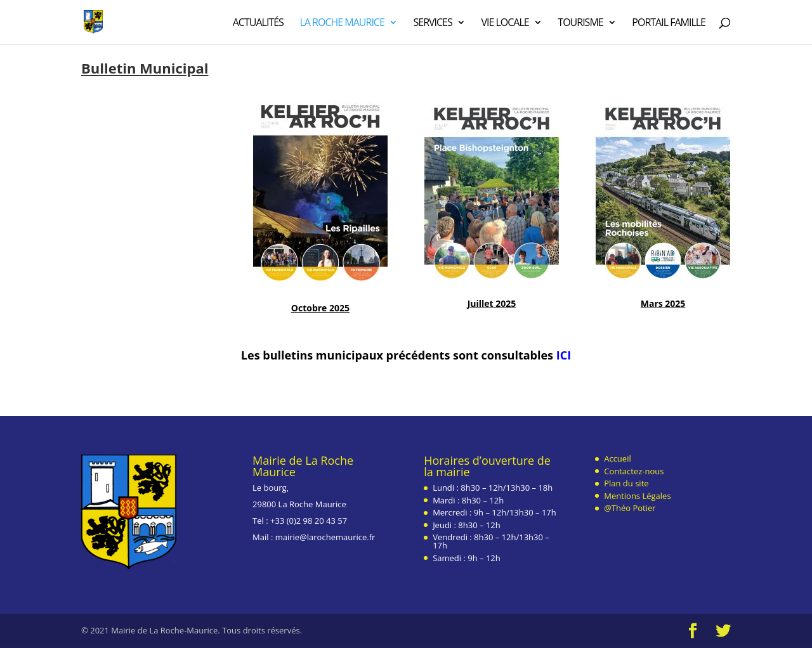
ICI (564, 355)
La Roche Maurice (342, 23)
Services (432, 23)
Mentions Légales (637, 496)
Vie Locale (505, 23)
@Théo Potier (630, 508)
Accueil (618, 458)
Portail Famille (669, 23)
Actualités (258, 23)
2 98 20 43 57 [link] (322, 521)
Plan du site (626, 483)
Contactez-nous (634, 471)
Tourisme (580, 23)
